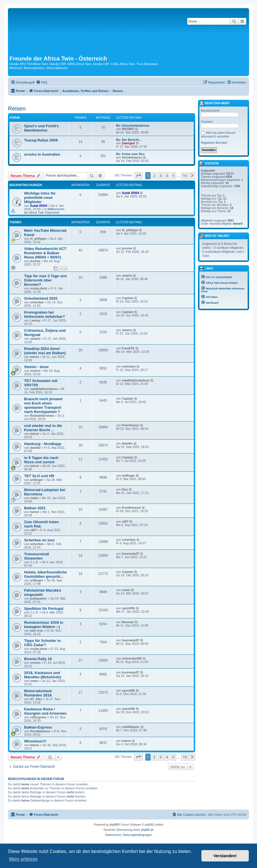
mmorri (238, 224)
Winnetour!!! (35, 741)
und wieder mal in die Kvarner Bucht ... (43, 428)
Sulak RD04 (39, 206)
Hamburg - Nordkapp (43, 444)
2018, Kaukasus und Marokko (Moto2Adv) (43, 675)
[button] (138, 176)
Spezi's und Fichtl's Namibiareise (41, 128)
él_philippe (38, 239)
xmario (127, 276)
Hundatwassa (132, 157)
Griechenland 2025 (41, 298)
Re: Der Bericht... (129, 140)
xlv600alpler (131, 727)
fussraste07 (131, 554)
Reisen (17, 108)
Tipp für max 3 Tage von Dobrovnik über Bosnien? (45, 280)
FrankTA (128, 348)
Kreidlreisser (131, 508)
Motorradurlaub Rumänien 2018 (38, 693)
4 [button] (167, 176)
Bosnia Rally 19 (38, 659)
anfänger (37, 480)
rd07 (33, 530)
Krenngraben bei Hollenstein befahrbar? (45, 314)
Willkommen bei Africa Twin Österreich (44, 211)
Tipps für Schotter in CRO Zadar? (42, 643)
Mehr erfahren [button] (23, 859)
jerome (35, 261)
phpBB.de (147, 830)
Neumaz (128, 622)
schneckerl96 (132, 658)
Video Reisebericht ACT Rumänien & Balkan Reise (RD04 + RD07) (45, 253)
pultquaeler (38, 598)
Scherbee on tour (39, 540)
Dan (125, 489)
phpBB (114, 825)
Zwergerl (128, 143)
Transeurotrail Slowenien (37, 556)
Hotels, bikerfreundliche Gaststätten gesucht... (45, 574)
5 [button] (173, 176)
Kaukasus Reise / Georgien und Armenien (45, 711)
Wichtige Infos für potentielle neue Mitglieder (40, 198)
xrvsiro (35, 663)
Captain (128, 298)
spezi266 (128, 608)
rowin (34, 498)
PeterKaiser (131, 425)
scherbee (37, 302)
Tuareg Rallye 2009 (41, 140)
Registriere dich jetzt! (214, 143)
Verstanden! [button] (225, 856)
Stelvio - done (36, 367)
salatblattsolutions (44, 389)
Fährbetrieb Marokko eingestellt (43, 592)
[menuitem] (42, 82)
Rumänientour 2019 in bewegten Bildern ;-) (44, 625)
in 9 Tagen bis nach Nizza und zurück (41, 460)
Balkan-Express (38, 727)
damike (35, 448)
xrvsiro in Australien (42, 154)
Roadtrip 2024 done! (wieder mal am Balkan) (45, 351)
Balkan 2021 (35, 508)
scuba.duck (39, 288)
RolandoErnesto (42, 416)
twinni (35, 357)
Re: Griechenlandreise (133, 126)
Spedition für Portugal (44, 609)
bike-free (37, 631)
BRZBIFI (128, 129)
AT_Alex (36, 699)
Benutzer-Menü (214, 104)
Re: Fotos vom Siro (130, 154)
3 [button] (161, 176)
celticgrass (38, 717)
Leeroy (35, 320)
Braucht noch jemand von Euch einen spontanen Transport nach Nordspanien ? (43, 405)
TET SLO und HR (39, 476)
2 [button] (154, 176)
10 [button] (185, 176)
